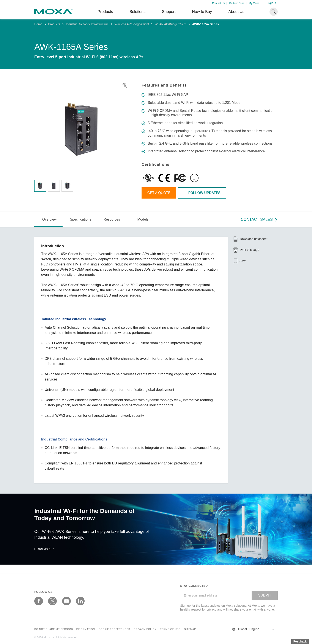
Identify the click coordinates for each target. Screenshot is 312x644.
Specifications (81, 219)
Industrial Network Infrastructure (87, 24)
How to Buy (202, 12)
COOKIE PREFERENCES (114, 629)
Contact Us (218, 3)
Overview (50, 219)
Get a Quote (159, 193)
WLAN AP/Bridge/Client (170, 24)
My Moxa (254, 3)
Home (38, 24)
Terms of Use (170, 629)
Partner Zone (237, 3)
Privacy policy (145, 629)
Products (54, 24)
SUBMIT (265, 595)
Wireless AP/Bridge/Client (132, 24)
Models (143, 219)
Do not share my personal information (65, 629)
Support (169, 12)
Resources (112, 219)
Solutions (137, 12)
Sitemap (190, 629)
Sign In (272, 3)
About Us (236, 12)
